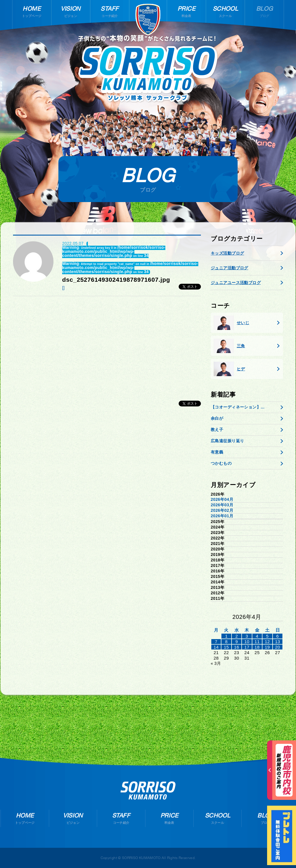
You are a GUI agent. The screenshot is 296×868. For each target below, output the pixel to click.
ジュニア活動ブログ (230, 268)
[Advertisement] (107, 345)
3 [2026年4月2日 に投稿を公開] (247, 636)
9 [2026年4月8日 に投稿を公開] (237, 642)
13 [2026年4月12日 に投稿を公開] (277, 642)
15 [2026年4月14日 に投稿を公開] (226, 647)
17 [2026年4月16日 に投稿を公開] (247, 647)
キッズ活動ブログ (227, 253)
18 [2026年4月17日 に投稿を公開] (257, 647)
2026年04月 (222, 499)
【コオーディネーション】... (238, 407)
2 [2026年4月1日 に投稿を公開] (237, 636)
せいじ (231, 323)
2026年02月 (222, 510)
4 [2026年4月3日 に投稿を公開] (257, 636)
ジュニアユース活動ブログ (236, 283)
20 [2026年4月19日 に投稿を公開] (277, 647)
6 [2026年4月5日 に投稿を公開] (278, 636)
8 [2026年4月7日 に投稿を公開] (226, 642)
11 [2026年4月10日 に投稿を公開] (257, 642)
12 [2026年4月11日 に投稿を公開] (267, 642)
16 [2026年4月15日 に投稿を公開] (237, 647)
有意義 (217, 452)
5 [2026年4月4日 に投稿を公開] (267, 636)
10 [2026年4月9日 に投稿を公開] (247, 642)
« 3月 (216, 663)
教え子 (217, 430)
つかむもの (221, 463)
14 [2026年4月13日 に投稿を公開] (216, 647)
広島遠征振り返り (227, 441)
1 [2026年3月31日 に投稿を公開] (226, 636)
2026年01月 (222, 516)
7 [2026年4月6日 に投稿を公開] (216, 642)
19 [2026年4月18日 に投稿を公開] (267, 647)
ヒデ (229, 369)
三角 (229, 346)
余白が (217, 418)
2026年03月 (222, 505)
